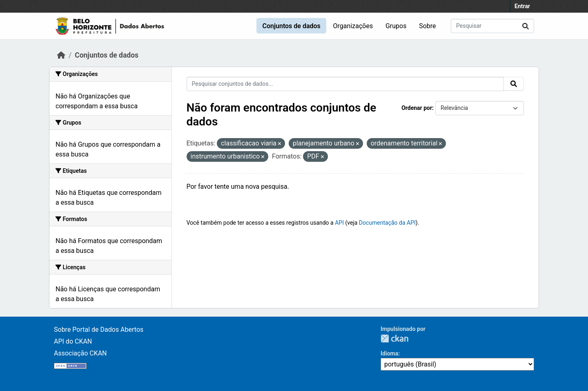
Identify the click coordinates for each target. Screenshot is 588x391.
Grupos (396, 26)
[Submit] (526, 26)
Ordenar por (417, 108)
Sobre (427, 26)
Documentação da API (387, 223)
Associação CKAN (80, 353)
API (339, 223)
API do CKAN (73, 341)
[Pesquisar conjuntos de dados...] (492, 26)
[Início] (61, 55)
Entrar (522, 6)
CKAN (394, 338)
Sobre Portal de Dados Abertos (99, 330)
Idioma (389, 353)
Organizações (353, 26)
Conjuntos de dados (291, 26)
